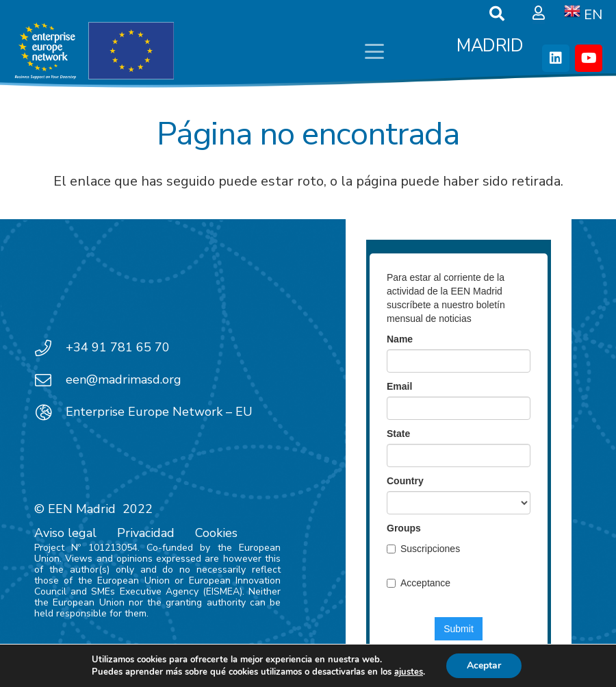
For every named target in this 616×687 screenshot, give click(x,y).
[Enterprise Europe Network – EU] (50, 412)
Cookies (216, 533)
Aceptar (484, 665)
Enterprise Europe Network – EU (159, 412)
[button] (374, 51)
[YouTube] (589, 58)
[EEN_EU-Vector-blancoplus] (94, 51)
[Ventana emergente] (539, 14)
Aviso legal (65, 533)
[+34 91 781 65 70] (50, 348)
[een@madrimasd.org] (50, 380)
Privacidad (146, 533)
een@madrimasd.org (124, 379)
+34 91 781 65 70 (118, 347)
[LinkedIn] (556, 58)
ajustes (409, 672)
